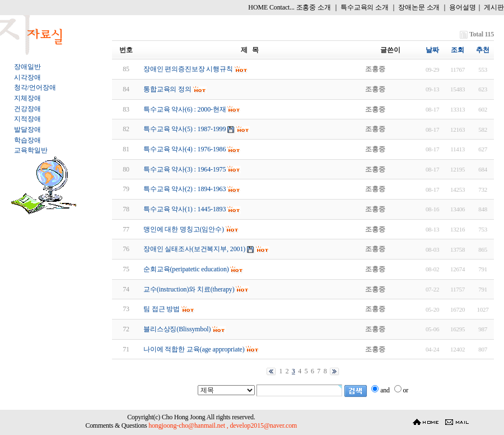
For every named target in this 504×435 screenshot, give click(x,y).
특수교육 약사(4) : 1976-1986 (185, 149)
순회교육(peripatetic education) (186, 269)
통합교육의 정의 (167, 89)
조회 (458, 50)
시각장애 (27, 77)
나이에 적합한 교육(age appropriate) (194, 349)
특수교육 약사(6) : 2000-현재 (185, 109)
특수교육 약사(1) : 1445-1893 (185, 209)
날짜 (432, 50)
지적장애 (27, 119)
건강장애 (27, 109)
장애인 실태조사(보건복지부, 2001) (194, 249)
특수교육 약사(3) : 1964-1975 (185, 169)
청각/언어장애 (35, 87)
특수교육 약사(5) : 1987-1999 (185, 129)
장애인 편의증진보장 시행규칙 (188, 69)
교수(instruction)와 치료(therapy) (189, 289)
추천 (483, 50)
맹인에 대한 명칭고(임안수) (184, 229)
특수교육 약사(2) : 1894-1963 (185, 189)
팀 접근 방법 (162, 309)
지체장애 (27, 98)
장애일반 (27, 67)
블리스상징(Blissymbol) (177, 329)
